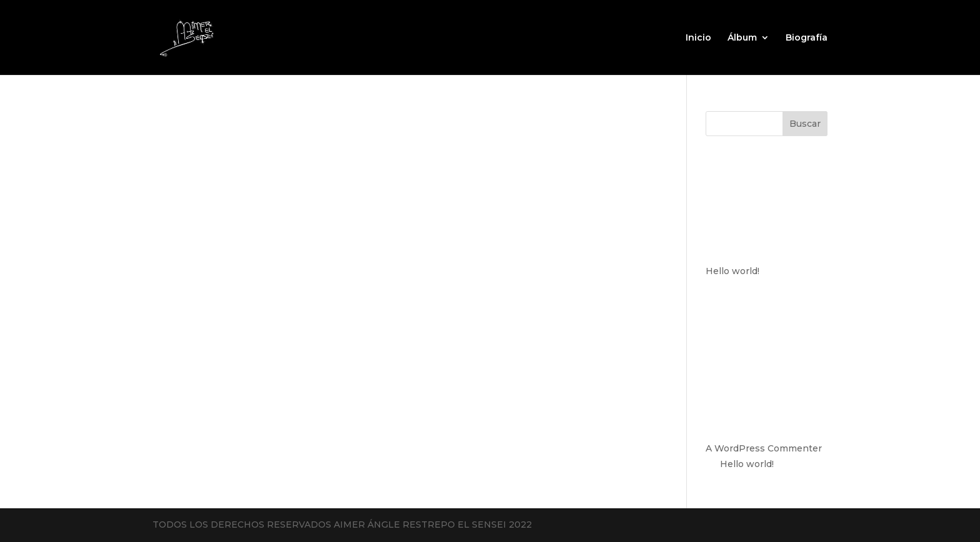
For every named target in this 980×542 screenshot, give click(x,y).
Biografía (807, 38)
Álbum (742, 38)
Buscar (805, 124)
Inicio (698, 38)
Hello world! (732, 271)
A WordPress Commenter (764, 448)
